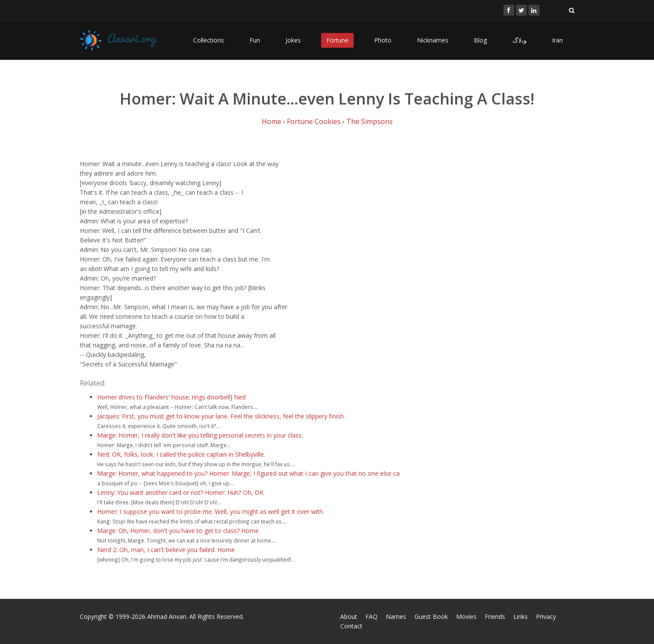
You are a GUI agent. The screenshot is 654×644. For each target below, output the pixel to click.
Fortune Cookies (314, 121)
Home (271, 121)
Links (521, 616)
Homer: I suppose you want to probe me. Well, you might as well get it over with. (211, 512)
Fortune (337, 40)
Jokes (293, 40)
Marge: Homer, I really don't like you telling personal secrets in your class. (200, 435)
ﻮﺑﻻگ (519, 40)
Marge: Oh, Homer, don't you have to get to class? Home (178, 531)
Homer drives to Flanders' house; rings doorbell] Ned (171, 397)
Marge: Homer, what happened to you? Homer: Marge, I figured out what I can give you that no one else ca (248, 473)
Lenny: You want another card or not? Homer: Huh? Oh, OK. (181, 492)
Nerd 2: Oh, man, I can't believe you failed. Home (166, 550)
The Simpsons (370, 121)
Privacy (546, 616)
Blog (480, 40)
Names (396, 616)
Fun (255, 40)
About (349, 616)
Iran (557, 40)
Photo (383, 40)
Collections (209, 40)
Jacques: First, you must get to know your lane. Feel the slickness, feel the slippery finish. (221, 416)
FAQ (371, 616)
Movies (466, 616)
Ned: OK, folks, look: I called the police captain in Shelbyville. (181, 454)
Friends (495, 616)
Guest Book (431, 616)
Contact (351, 626)
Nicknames (433, 40)
